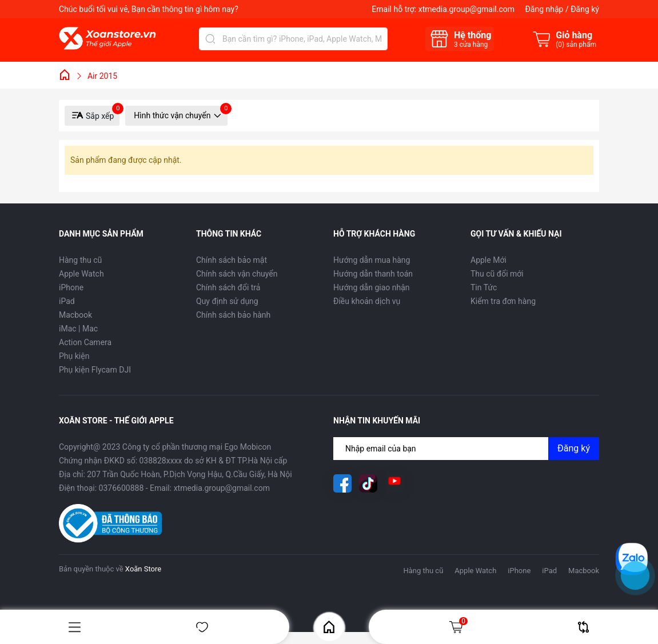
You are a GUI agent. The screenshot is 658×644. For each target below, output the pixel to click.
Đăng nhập (544, 9)
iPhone (71, 287)
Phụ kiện (74, 356)
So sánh (583, 627)
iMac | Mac (78, 329)
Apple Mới (488, 260)
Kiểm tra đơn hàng (503, 301)
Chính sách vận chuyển (237, 274)
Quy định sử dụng (227, 301)
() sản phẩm (576, 45)
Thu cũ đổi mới (497, 274)
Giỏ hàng (458, 627)
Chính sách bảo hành (233, 315)
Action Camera (85, 342)
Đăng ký (585, 9)
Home (329, 627)
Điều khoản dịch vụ (367, 301)
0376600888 (121, 488)
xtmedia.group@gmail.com (466, 9)
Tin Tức (484, 287)
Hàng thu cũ (80, 260)
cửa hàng (471, 45)
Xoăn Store (143, 569)
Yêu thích (202, 627)
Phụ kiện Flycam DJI (95, 370)
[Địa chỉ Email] (466, 449)
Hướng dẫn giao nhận (372, 287)
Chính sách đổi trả (228, 287)
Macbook (75, 315)
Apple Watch (81, 274)
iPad (67, 301)
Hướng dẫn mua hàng (372, 260)
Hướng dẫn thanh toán (373, 274)
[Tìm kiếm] (210, 39)
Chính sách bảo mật (232, 260)
